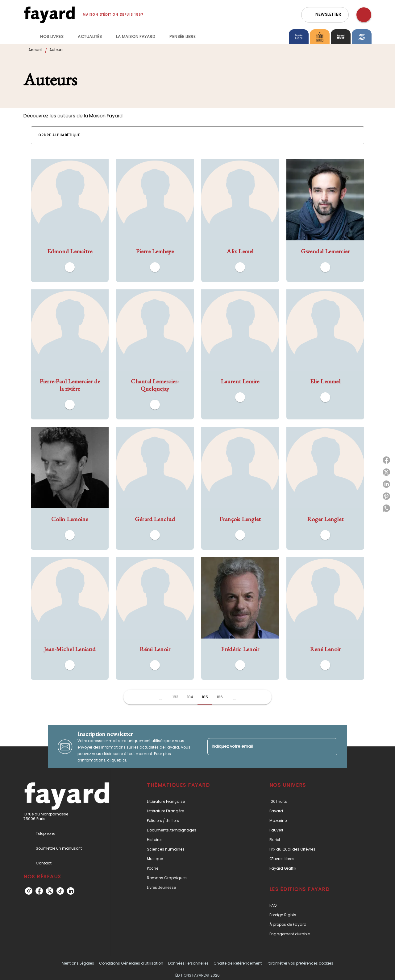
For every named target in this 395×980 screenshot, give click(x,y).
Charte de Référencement (238, 963)
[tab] (30, 37)
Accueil (35, 50)
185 (205, 697)
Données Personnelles (188, 963)
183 (175, 697)
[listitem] (29, 891)
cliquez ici (116, 760)
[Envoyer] (330, 747)
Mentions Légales (78, 963)
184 (190, 697)
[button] (325, 15)
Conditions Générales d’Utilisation (131, 963)
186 (220, 697)
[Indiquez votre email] (265, 747)
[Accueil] (49, 15)
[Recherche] (364, 15)
